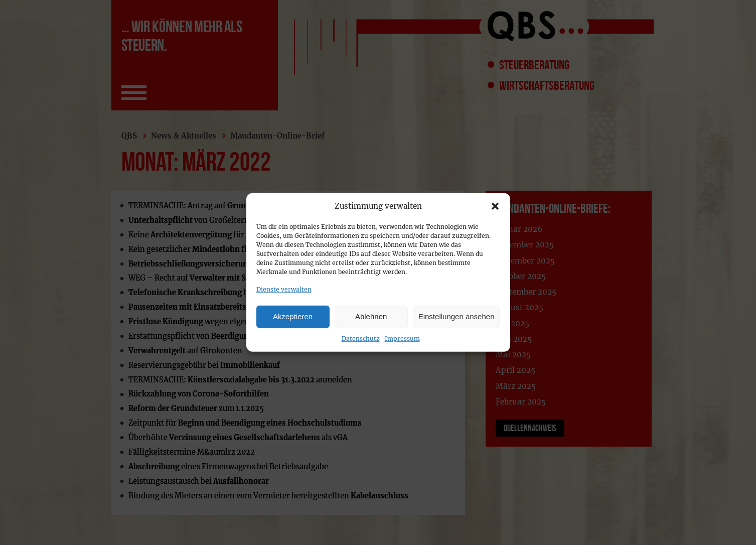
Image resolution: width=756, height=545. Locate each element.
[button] (495, 206)
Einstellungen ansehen (457, 316)
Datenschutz (361, 338)
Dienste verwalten (284, 289)
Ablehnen (371, 316)
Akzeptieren (293, 316)
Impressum (402, 338)
